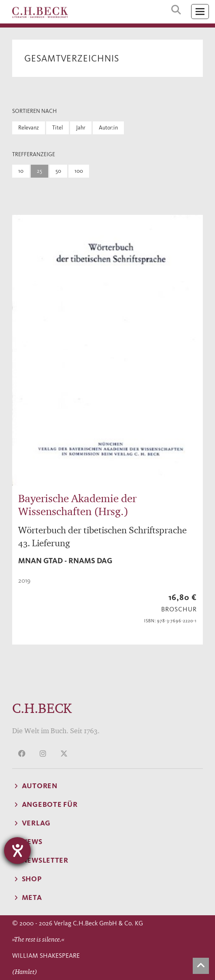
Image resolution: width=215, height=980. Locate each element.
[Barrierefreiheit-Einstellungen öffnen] (17, 851)
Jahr (81, 128)
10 (21, 171)
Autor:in (108, 128)
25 (39, 171)
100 (79, 171)
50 (58, 171)
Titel (57, 128)
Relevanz (29, 128)
